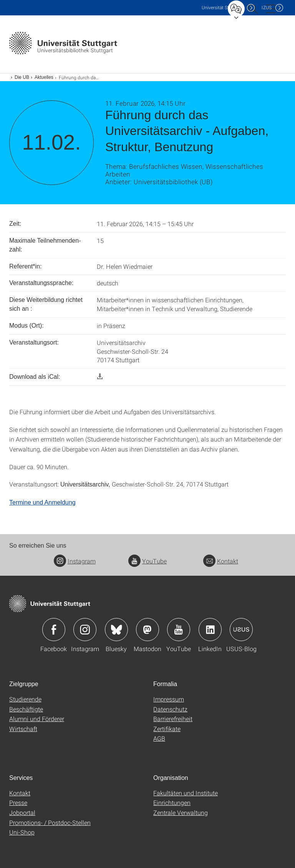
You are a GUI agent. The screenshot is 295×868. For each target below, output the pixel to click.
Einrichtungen (172, 802)
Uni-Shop (22, 832)
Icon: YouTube (179, 630)
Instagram (75, 561)
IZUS (267, 7)
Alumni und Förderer (37, 719)
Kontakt (221, 561)
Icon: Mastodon (147, 630)
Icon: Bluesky (116, 630)
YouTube (147, 561)
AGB (159, 738)
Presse (18, 802)
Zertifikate (167, 729)
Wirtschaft (23, 729)
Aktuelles (44, 77)
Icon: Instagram (85, 630)
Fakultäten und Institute (186, 793)
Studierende (25, 699)
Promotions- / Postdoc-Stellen (50, 822)
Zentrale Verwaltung (181, 812)
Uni (222, 7)
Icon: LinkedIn (210, 630)
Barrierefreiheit (173, 719)
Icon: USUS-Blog (241, 630)
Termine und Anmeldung (42, 502)
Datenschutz (170, 709)
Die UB (22, 77)
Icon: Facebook (54, 630)
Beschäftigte (26, 709)
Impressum (169, 699)
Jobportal (22, 812)
